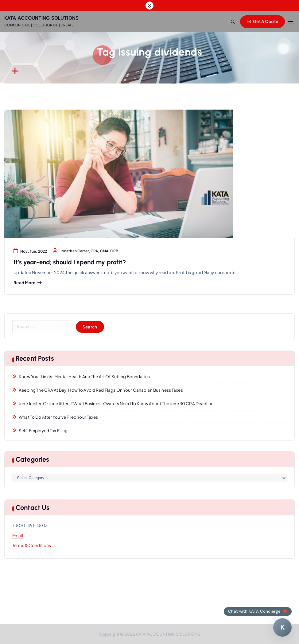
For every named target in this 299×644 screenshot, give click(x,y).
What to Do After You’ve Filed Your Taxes (58, 417)
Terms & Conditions (32, 545)
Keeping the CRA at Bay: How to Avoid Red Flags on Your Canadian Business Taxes (101, 390)
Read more (24, 283)
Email (18, 535)
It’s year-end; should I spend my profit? (70, 262)
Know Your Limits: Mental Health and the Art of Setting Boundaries (84, 376)
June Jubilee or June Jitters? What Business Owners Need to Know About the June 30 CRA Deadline (116, 403)
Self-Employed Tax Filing (43, 431)
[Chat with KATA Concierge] (282, 627)
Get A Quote (262, 21)
